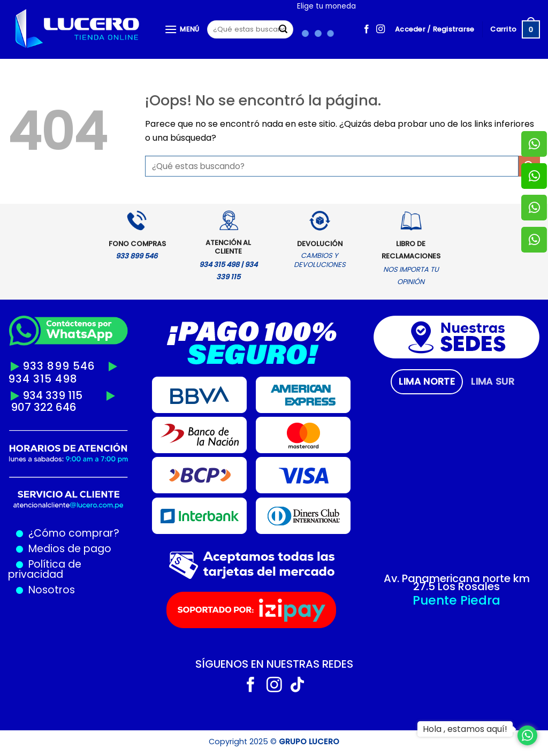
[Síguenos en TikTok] (297, 686)
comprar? (93, 533)
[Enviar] (283, 29)
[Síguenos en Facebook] (367, 29)
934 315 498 (43, 379)
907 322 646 (44, 407)
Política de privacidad (45, 569)
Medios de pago (67, 549)
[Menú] (182, 29)
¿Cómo (47, 533)
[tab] (427, 381)
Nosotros (52, 590)
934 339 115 (52, 395)
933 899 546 (59, 366)
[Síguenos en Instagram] (380, 29)
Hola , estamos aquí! (465, 729)
